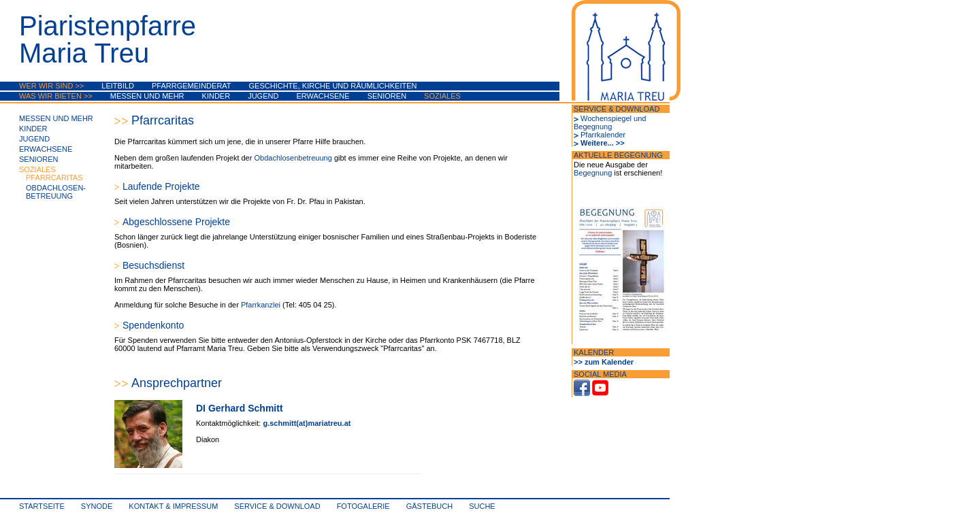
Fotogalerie (363, 506)
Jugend (263, 96)
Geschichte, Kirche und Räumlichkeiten (333, 86)
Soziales (442, 96)
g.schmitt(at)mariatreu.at (307, 423)
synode (97, 506)
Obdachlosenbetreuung (294, 158)
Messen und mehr (147, 96)
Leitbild (118, 86)
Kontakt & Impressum (173, 506)
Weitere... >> (603, 143)
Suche (482, 506)
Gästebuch (429, 506)
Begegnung (593, 127)
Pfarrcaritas (54, 178)
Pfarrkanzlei (262, 305)
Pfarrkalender (603, 135)
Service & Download (277, 506)
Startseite (42, 506)
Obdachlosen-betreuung (56, 192)
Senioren (387, 96)
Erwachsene (323, 96)
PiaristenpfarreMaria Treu (108, 39)
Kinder (216, 96)
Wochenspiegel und (613, 118)
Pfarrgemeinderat (192, 86)
